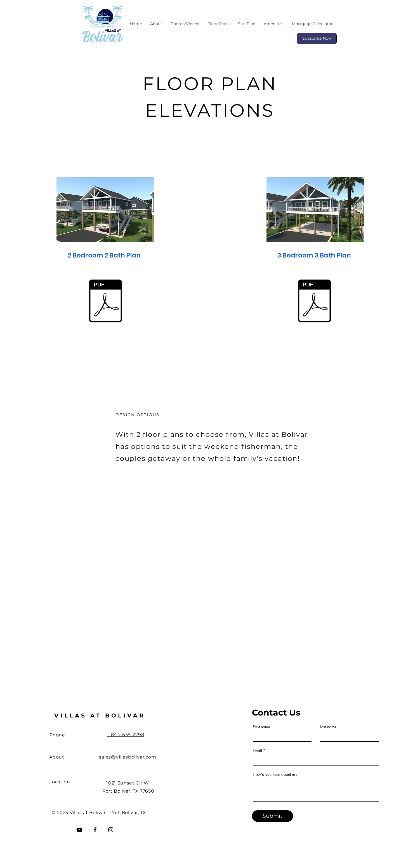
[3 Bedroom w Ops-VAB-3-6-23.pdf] (314, 302)
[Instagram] (111, 830)
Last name (328, 727)
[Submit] (272, 816)
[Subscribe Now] (317, 39)
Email (257, 751)
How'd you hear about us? (275, 774)
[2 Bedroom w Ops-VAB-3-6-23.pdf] (105, 302)
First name (261, 727)
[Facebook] (95, 830)
